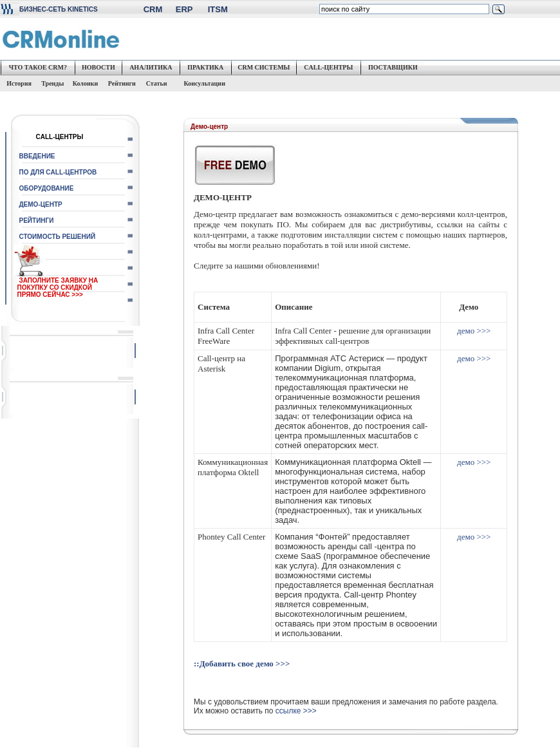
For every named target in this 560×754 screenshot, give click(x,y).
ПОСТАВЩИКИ (393, 67)
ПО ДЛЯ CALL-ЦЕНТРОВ (58, 172)
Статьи (160, 83)
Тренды (52, 83)
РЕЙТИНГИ (37, 221)
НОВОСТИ (98, 67)
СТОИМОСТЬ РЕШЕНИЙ (58, 237)
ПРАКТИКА (205, 67)
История (18, 83)
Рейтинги (122, 83)
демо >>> (474, 331)
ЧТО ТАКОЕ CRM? (38, 67)
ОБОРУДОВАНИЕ (47, 188)
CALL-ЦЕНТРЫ (328, 67)
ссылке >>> (296, 711)
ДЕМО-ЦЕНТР (41, 204)
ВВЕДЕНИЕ (37, 156)
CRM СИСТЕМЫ (264, 67)
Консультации (204, 83)
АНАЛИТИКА (151, 67)
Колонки (86, 83)
